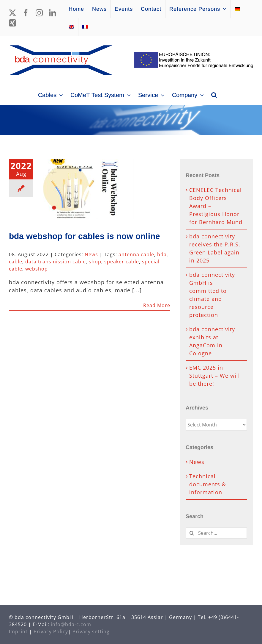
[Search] (192, 533)
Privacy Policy (51, 632)
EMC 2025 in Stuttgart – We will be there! (215, 376)
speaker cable (122, 262)
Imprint (18, 632)
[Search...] (216, 533)
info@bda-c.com (71, 624)
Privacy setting (91, 632)
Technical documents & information (208, 484)
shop (95, 262)
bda (162, 254)
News (91, 254)
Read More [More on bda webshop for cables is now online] (157, 305)
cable (16, 262)
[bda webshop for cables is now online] (86, 189)
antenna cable (136, 254)
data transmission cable (56, 262)
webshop (37, 269)
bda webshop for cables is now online (85, 236)
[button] (214, 95)
